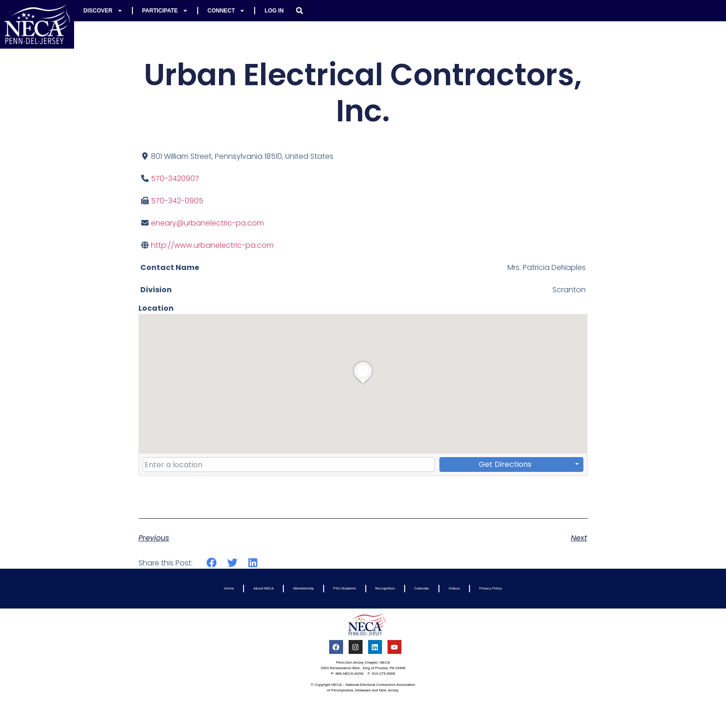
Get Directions (505, 464)
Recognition (385, 588)
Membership (304, 588)
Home (229, 588)
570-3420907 (175, 179)
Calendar (422, 588)
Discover (103, 11)
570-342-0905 (177, 201)
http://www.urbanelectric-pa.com (212, 245)
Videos (454, 588)
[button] (300, 11)
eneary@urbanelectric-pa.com (207, 223)
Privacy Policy (491, 588)
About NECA (263, 588)
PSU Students (345, 588)
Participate (165, 11)
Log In (274, 11)
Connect (226, 11)
